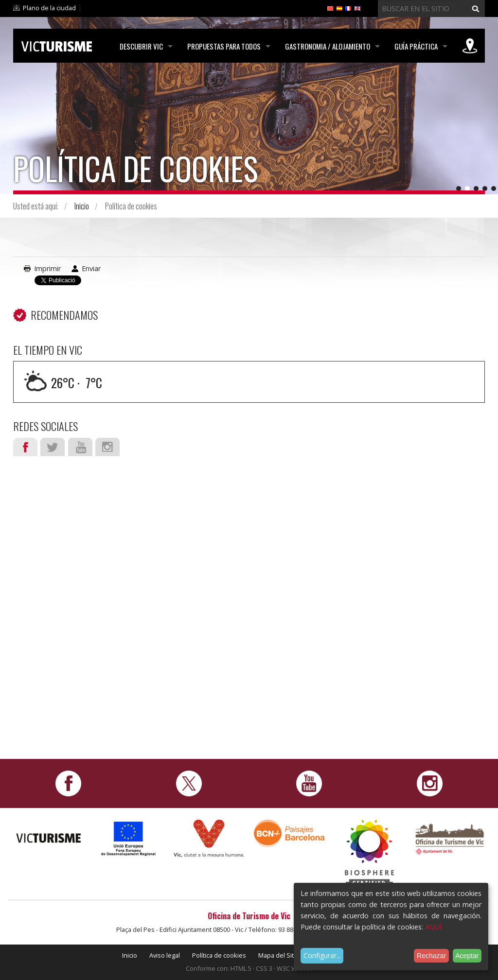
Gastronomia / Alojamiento (328, 46)
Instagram (107, 447)
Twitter (53, 447)
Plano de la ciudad (49, 8)
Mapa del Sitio (279, 955)
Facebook (25, 447)
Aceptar (467, 956)
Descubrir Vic (141, 46)
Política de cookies (219, 955)
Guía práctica (416, 46)
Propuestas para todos (224, 46)
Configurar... (322, 955)
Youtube (80, 447)
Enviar (91, 268)
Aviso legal (165, 955)
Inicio (82, 206)
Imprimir (47, 268)
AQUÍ (433, 927)
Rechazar (431, 956)
